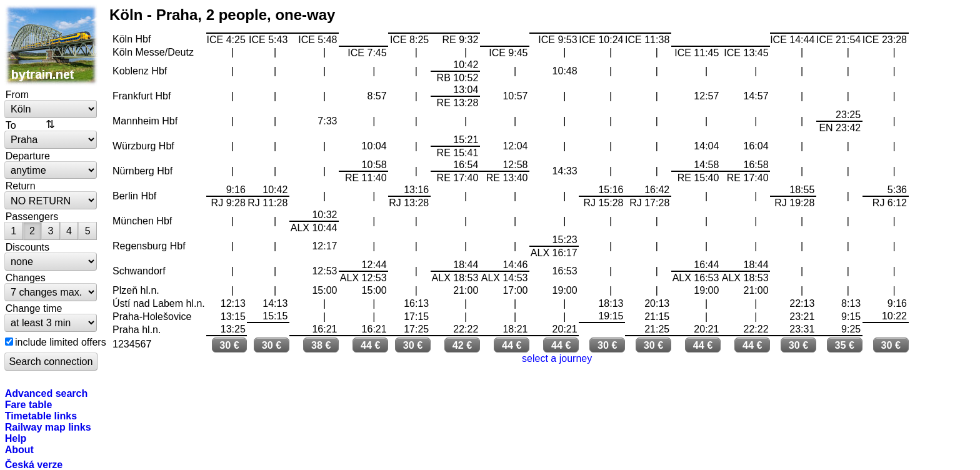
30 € (229, 345)
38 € (321, 345)
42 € (462, 345)
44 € (371, 345)
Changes (26, 277)
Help (16, 438)
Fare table (29, 404)
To (11, 125)
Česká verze (34, 464)
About (19, 449)
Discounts (27, 247)
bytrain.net (51, 45)
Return (21, 186)
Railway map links (48, 427)
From (17, 94)
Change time (34, 308)
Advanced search (47, 393)
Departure (28, 156)
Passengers (32, 216)
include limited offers (61, 342)
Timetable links (41, 416)
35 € (845, 345)
